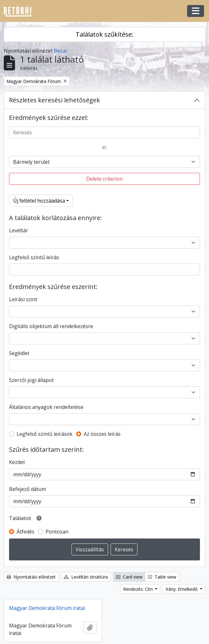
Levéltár (19, 230)
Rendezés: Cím (139, 589)
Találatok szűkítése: (104, 34)
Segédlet (19, 353)
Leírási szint (23, 299)
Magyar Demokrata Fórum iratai (47, 608)
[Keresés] (104, 132)
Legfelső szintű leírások (45, 434)
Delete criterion (104, 179)
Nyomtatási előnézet (31, 577)
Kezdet (17, 462)
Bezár (61, 51)
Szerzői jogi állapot (31, 380)
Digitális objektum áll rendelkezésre (51, 326)
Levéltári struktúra (86, 577)
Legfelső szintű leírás (34, 257)
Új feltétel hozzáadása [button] (39, 201)
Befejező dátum (27, 489)
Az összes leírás (102, 434)
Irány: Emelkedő (182, 589)
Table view (162, 577)
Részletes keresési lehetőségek (55, 100)
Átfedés (25, 532)
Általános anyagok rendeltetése (46, 407)
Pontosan (57, 532)
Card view (129, 577)
